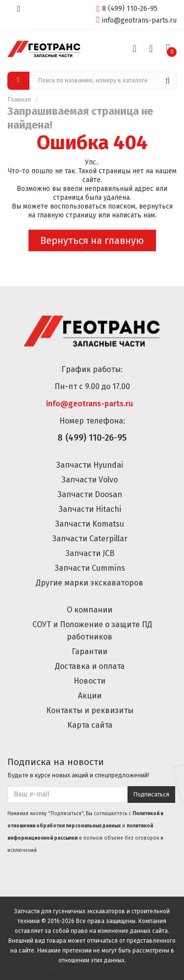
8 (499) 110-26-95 (127, 8)
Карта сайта (90, 725)
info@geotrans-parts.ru (136, 20)
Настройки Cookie (29, 975)
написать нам (133, 215)
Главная (19, 99)
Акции (90, 696)
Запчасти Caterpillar (90, 539)
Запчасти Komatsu (90, 524)
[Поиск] (168, 81)
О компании (90, 610)
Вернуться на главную (92, 240)
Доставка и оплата (90, 666)
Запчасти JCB (90, 553)
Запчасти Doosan (90, 494)
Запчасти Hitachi (90, 509)
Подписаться (151, 795)
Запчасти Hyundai (90, 465)
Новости (90, 681)
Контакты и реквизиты (90, 710)
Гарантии (90, 651)
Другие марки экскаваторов (90, 583)
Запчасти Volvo (90, 480)
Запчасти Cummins (90, 568)
